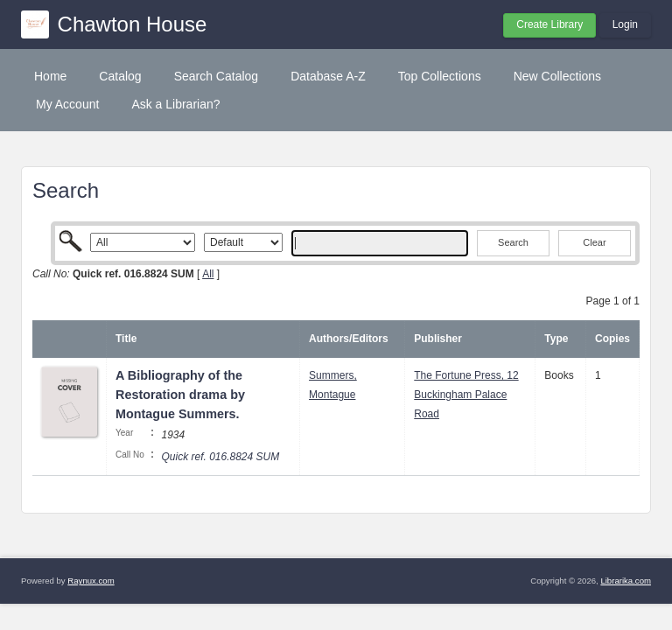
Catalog (120, 76)
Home (50, 76)
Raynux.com (91, 581)
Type (556, 339)
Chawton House (133, 24)
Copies (612, 339)
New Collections (557, 76)
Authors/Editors (349, 339)
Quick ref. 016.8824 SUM (220, 457)
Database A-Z (328, 76)
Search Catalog (217, 76)
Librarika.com (626, 581)
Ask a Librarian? (175, 104)
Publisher (438, 339)
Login (625, 24)
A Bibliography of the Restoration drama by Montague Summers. (180, 394)
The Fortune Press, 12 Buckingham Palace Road (466, 394)
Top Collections (440, 76)
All (208, 274)
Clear (594, 242)
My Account (67, 104)
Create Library (549, 24)
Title (126, 339)
